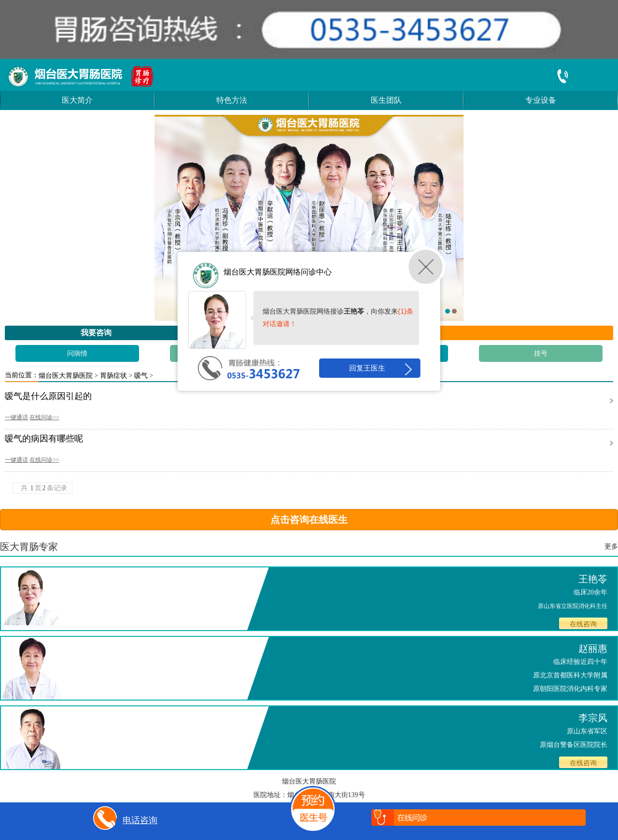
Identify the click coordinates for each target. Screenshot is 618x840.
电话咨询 (124, 821)
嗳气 (141, 376)
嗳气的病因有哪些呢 (44, 439)
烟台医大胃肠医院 (66, 376)
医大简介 (77, 100)
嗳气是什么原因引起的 (48, 396)
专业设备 (541, 100)
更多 (611, 546)
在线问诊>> (44, 417)
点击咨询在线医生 (309, 520)
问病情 (77, 353)
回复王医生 (380, 369)
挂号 (541, 353)
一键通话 (16, 417)
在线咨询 (583, 624)
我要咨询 (96, 333)
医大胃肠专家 (29, 547)
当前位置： (22, 375)
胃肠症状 (113, 376)
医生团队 (386, 100)
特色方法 (232, 100)
